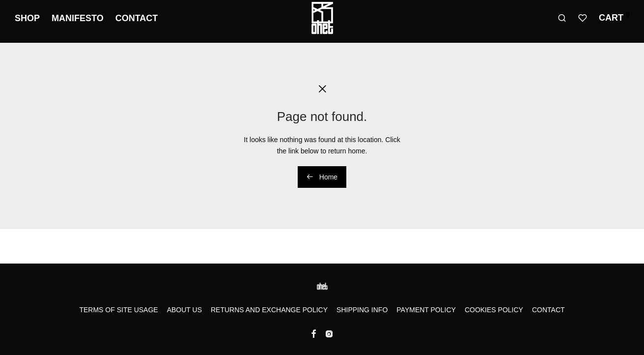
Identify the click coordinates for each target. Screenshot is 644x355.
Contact (137, 18)
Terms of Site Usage (118, 310)
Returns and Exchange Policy (269, 310)
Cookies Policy (494, 310)
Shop (27, 18)
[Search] (562, 18)
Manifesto (78, 18)
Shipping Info (362, 310)
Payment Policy (426, 310)
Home (322, 177)
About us (184, 310)
